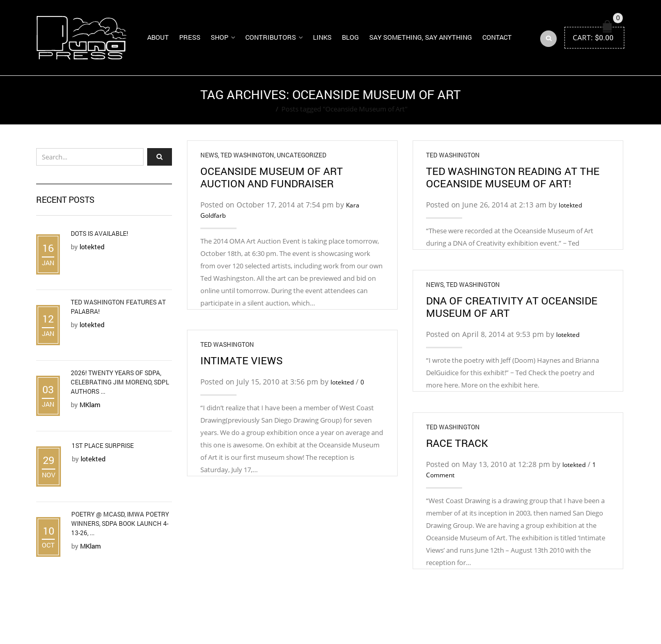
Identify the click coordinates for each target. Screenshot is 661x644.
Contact (497, 37)
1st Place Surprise (103, 445)
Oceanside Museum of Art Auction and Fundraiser (272, 177)
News (209, 155)
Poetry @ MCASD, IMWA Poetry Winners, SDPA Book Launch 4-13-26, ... (120, 523)
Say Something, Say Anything (421, 37)
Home (263, 109)
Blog (350, 37)
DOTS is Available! (99, 233)
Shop (219, 37)
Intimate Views (241, 360)
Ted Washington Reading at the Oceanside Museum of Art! (513, 177)
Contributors (271, 37)
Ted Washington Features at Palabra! (118, 307)
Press (190, 37)
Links (322, 37)
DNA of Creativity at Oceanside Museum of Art (512, 307)
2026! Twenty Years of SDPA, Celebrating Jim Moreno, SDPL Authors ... (120, 382)
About (158, 37)
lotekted (570, 205)
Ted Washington (247, 155)
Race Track (457, 443)
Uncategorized (302, 155)
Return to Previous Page (585, 100)
